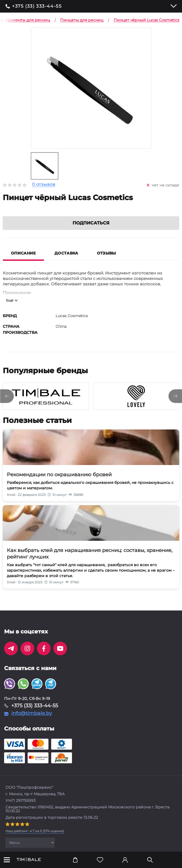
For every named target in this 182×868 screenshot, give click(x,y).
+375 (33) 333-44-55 (37, 6)
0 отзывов (44, 185)
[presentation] (7, 403)
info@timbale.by (32, 720)
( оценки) (35, 838)
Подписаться (91, 230)
